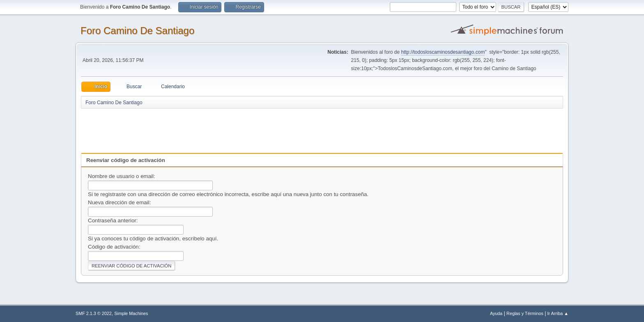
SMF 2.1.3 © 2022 (94, 313)
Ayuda (496, 313)
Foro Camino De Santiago (137, 31)
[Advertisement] (225, 128)
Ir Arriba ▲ (558, 313)
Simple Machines (131, 313)
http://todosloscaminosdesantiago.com (443, 52)
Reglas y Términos (525, 313)
